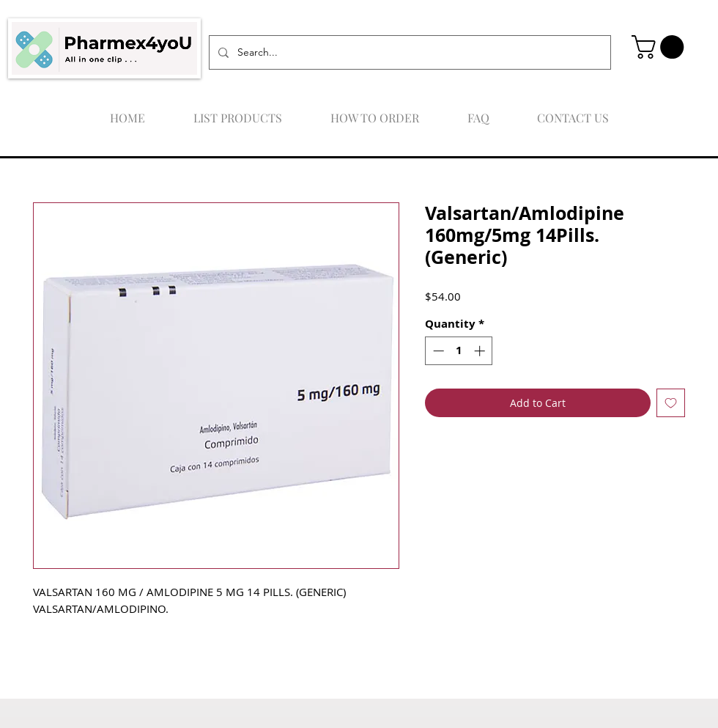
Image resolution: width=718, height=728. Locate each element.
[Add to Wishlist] (671, 403)
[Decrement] (437, 351)
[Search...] (408, 52)
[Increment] (481, 351)
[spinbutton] (459, 351)
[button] (660, 47)
